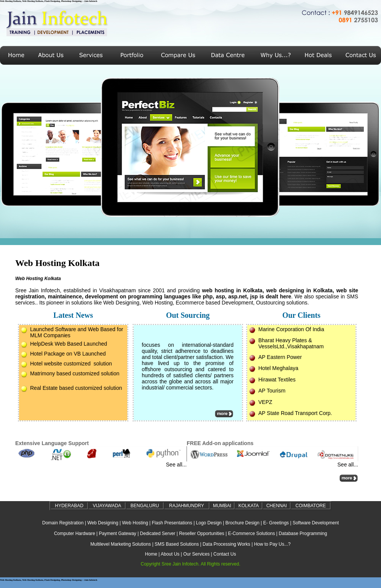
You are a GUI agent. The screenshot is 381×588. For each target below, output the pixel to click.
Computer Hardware (75, 534)
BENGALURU (145, 506)
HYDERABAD (69, 506)
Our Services (196, 554)
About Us (170, 554)
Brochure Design (243, 523)
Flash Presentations (172, 523)
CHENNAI (277, 506)
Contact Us (225, 554)
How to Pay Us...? (272, 544)
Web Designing (103, 523)
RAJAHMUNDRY (187, 506)
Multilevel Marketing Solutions (121, 544)
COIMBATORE (311, 506)
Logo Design (209, 523)
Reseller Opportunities (202, 534)
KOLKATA (249, 506)
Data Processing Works (227, 544)
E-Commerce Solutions (251, 534)
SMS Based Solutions (177, 544)
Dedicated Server (158, 534)
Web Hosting (135, 523)
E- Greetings (276, 523)
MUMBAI (222, 506)
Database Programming (303, 534)
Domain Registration (63, 523)
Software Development (316, 523)
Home (151, 554)
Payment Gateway (118, 534)
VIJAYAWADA (107, 506)
